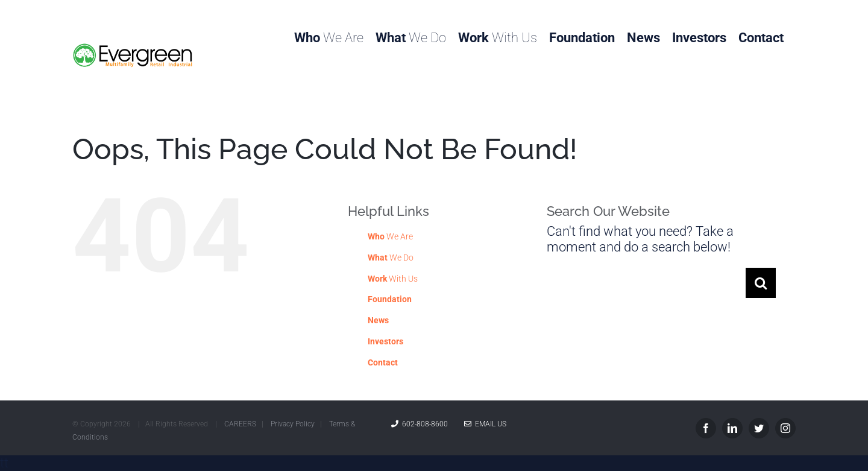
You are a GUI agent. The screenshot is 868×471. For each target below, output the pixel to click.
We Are (390, 236)
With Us (393, 279)
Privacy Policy (293, 424)
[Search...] (646, 283)
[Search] (761, 283)
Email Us (485, 424)
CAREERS (240, 424)
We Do (391, 258)
